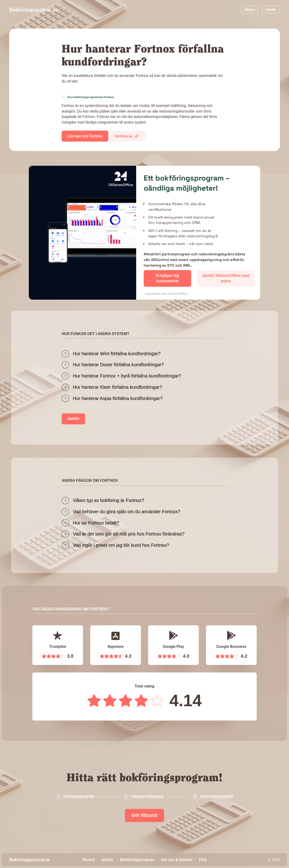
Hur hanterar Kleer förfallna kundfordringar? (118, 387)
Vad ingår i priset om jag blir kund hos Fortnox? (121, 545)
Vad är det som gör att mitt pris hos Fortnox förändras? (129, 534)
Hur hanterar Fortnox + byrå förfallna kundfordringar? (127, 376)
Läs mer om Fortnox (85, 136)
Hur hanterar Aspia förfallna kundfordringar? (118, 398)
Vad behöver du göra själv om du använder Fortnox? (127, 512)
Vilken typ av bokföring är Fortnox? (109, 500)
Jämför (271, 10)
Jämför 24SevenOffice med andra (226, 278)
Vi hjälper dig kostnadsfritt (167, 278)
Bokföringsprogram (137, 860)
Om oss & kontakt (177, 860)
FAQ (203, 860)
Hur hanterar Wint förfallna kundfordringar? (117, 354)
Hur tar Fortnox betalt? (96, 523)
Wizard (250, 10)
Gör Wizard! (144, 815)
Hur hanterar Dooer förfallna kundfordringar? (118, 365)
